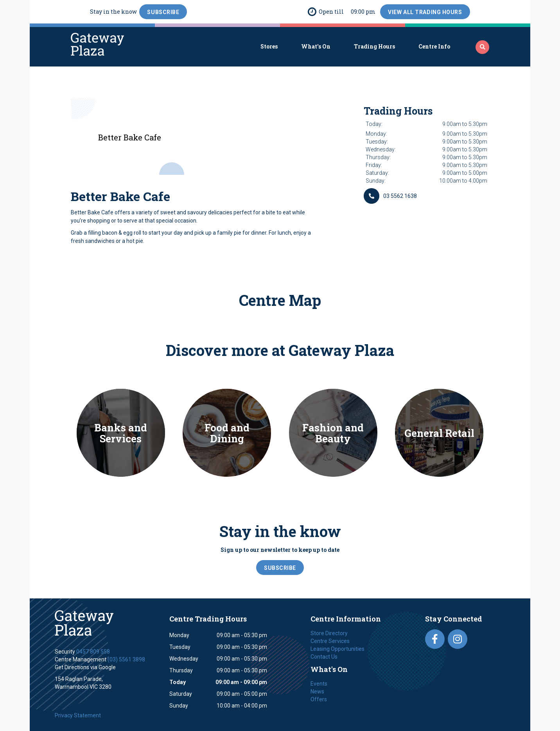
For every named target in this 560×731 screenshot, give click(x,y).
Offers (319, 699)
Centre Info (434, 46)
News (317, 691)
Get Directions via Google (85, 667)
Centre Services (330, 641)
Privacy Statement (78, 715)
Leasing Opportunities (337, 649)
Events (319, 684)
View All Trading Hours (425, 12)
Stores (269, 46)
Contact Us (324, 657)
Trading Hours (374, 46)
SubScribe (163, 12)
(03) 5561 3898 (126, 659)
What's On (316, 46)
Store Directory (329, 633)
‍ (483, 47)
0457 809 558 (93, 652)
